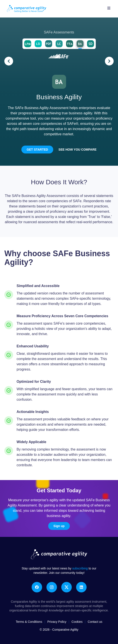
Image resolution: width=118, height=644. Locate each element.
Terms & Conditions (29, 622)
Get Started (37, 150)
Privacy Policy (57, 622)
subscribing (80, 568)
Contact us (95, 622)
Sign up (59, 526)
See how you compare (78, 150)
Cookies (77, 622)
